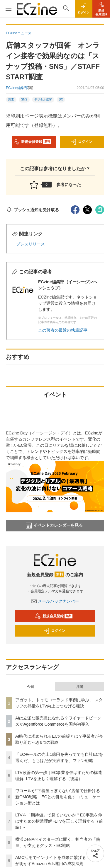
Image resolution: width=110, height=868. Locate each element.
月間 (79, 687)
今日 (31, 687)
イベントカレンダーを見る (54, 526)
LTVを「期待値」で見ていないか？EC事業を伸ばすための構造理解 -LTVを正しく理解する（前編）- (59, 821)
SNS (24, 99)
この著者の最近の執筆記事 (63, 330)
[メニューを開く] (8, 9)
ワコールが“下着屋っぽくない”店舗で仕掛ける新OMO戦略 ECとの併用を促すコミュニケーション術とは (58, 797)
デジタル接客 (43, 99)
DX (61, 99)
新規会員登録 (32, 142)
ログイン (81, 142)
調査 (11, 99)
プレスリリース (31, 244)
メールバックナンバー (55, 601)
